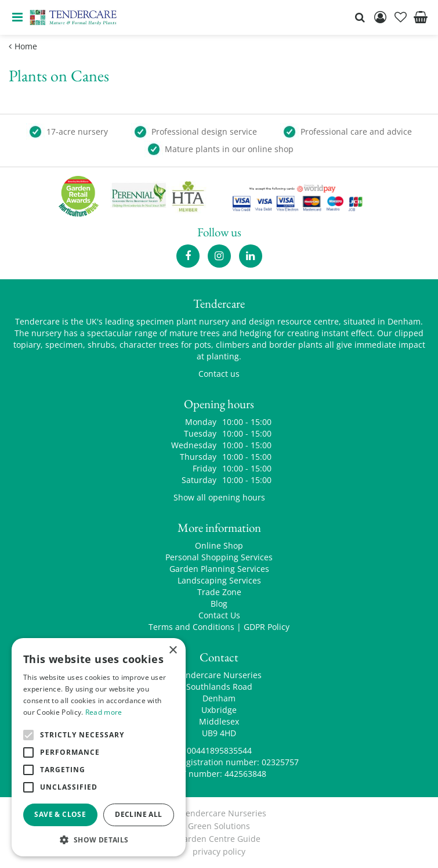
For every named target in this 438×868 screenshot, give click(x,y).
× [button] (173, 651)
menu (17, 17)
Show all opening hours (219, 497)
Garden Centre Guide (219, 839)
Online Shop (219, 545)
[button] (99, 839)
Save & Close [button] (60, 814)
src (360, 17)
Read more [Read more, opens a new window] (104, 712)
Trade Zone (219, 592)
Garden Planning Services (219, 569)
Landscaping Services (219, 580)
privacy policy (219, 851)
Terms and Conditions (191, 627)
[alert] (99, 747)
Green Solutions (219, 826)
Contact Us (219, 615)
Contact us (219, 374)
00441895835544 (219, 750)
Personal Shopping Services (219, 557)
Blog (219, 604)
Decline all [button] (138, 814)
